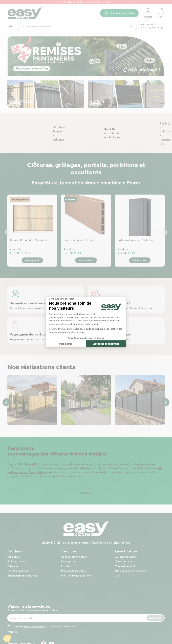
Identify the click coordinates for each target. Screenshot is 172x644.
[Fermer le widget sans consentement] (61, 299)
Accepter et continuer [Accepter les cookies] (106, 344)
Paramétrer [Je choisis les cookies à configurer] (66, 344)
